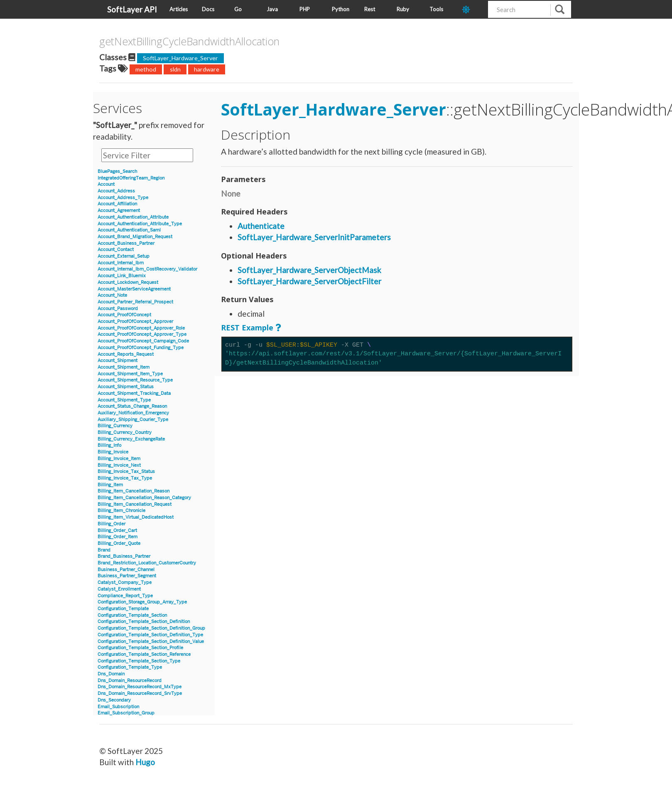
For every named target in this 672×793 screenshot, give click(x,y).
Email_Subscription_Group (126, 713)
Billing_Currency (115, 426)
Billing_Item (110, 485)
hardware (207, 69)
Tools (436, 9)
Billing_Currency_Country (125, 432)
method (146, 69)
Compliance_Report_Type (125, 596)
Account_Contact (116, 250)
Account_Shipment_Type (124, 400)
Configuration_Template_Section (132, 615)
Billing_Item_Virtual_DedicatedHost (136, 517)
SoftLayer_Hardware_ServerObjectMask (309, 270)
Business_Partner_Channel (126, 570)
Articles (179, 9)
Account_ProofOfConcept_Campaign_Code (143, 341)
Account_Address (116, 191)
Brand (104, 550)
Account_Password (118, 309)
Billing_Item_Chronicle (121, 511)
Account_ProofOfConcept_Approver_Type (142, 334)
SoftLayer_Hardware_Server (180, 58)
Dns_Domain (111, 674)
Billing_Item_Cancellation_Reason (134, 491)
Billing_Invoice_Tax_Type (125, 478)
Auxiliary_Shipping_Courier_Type (133, 420)
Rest (370, 9)
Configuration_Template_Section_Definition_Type (150, 635)
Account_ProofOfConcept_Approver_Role (141, 328)
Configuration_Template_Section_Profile (140, 648)
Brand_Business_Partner (124, 556)
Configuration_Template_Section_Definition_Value (151, 642)
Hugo (145, 762)
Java (272, 9)
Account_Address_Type (123, 198)
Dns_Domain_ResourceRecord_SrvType (140, 693)
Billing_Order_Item (118, 537)
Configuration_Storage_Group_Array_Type (142, 602)
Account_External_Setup (124, 256)
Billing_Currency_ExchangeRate (131, 439)
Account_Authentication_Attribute (133, 217)
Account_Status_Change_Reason (132, 406)
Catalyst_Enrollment (119, 589)
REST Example (247, 328)
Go (238, 9)
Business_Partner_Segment (127, 576)
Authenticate (261, 226)
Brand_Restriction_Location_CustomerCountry (147, 563)
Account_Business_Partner (126, 243)
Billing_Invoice (113, 452)
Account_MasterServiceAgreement (134, 289)
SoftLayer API (132, 9)
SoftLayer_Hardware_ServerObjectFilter (309, 281)
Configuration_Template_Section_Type (139, 661)
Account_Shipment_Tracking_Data (134, 393)
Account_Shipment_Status (126, 387)
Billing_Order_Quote (119, 543)
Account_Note (112, 295)
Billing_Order (112, 524)
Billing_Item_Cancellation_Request (135, 504)
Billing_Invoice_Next (119, 465)
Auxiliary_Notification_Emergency (133, 413)
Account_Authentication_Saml (129, 230)
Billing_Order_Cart (117, 531)
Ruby (403, 9)
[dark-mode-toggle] (472, 9)
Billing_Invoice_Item (119, 459)
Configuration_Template (123, 609)
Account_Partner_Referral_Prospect (135, 302)
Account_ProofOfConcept (124, 315)
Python (341, 9)
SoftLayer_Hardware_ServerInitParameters (314, 237)
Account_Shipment (118, 361)
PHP (305, 9)
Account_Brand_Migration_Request (135, 237)
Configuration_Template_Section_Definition (144, 622)
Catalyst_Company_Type (125, 582)
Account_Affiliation (117, 204)
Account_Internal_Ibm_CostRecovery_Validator (147, 269)
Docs (208, 9)
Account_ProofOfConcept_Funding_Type (141, 348)
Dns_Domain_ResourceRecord (130, 681)
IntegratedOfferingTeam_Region (131, 178)
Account (106, 184)
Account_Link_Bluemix (122, 276)
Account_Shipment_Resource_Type (135, 380)
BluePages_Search (117, 171)
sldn (175, 69)
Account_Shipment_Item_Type (130, 374)
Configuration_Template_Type (130, 667)
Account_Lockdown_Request (128, 282)
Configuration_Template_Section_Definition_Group (151, 628)
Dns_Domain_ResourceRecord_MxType (140, 687)
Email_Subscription (118, 707)
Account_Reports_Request (126, 354)
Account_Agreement (119, 211)
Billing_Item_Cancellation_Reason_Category (144, 498)
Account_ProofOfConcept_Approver (135, 321)
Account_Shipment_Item (124, 367)
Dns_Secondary (114, 700)
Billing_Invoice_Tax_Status (126, 472)
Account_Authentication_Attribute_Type (140, 224)
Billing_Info (109, 445)
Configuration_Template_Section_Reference (144, 654)
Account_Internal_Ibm (121, 263)
